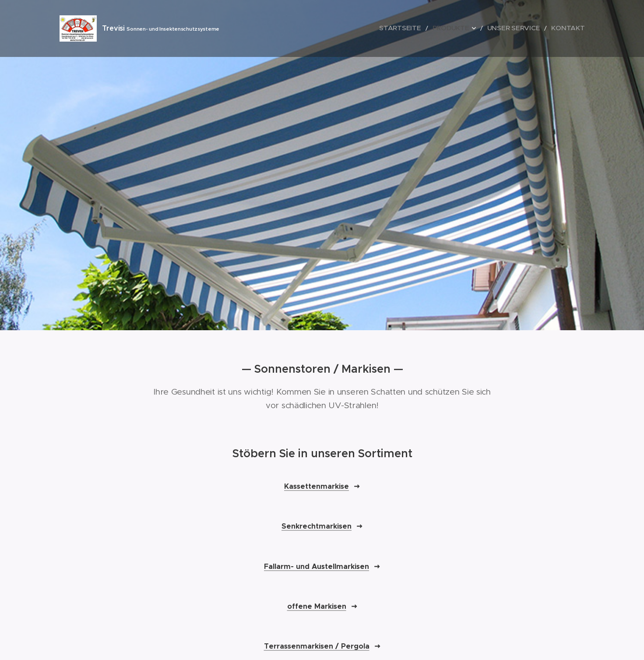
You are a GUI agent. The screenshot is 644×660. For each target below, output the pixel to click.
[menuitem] (424, 28)
